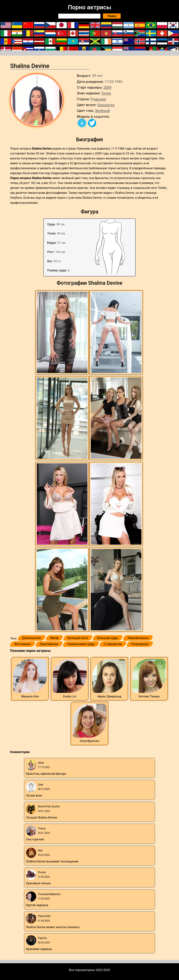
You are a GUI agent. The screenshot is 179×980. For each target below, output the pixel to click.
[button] (63, 333)
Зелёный (102, 111)
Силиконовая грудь (81, 644)
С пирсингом (113, 644)
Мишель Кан (30, 696)
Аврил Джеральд (109, 696)
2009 (107, 87)
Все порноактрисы (82, 970)
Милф (54, 638)
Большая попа (78, 638)
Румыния (98, 99)
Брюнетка (106, 105)
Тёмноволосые (138, 638)
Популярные (140, 644)
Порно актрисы (89, 7)
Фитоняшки (23, 644)
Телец (106, 93)
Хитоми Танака (149, 696)
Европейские (49, 644)
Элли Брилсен (90, 741)
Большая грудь (108, 638)
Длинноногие (32, 638)
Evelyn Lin (70, 696)
